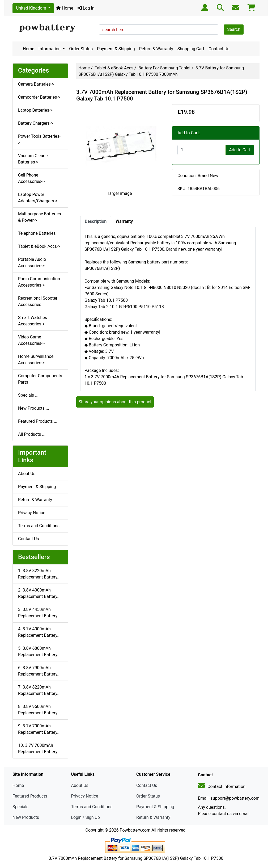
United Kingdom (32, 8)
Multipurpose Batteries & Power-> (40, 217)
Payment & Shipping (116, 49)
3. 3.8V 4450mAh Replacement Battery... (39, 613)
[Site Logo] (54, 28)
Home (65, 8)
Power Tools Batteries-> (39, 139)
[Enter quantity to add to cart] (202, 150)
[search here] (159, 30)
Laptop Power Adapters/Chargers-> (38, 198)
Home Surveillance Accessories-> (36, 360)
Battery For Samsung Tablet (165, 68)
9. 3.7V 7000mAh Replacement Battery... (39, 729)
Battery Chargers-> (36, 123)
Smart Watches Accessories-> (33, 321)
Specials (20, 807)
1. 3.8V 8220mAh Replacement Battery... (39, 574)
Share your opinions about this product (115, 402)
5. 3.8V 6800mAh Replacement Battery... (39, 651)
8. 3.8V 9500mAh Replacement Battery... (39, 710)
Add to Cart (240, 150)
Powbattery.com (135, 830)
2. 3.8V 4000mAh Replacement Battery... (39, 593)
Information (50, 49)
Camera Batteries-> (36, 84)
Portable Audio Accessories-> (32, 263)
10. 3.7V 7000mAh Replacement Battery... (39, 749)
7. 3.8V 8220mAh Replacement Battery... (39, 690)
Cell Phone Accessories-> (31, 178)
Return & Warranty (156, 49)
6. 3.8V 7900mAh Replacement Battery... (39, 671)
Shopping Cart (191, 49)
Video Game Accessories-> (31, 340)
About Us (27, 474)
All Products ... (32, 434)
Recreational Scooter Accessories (38, 301)
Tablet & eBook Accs (114, 68)
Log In (86, 8)
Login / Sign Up (85, 817)
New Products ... (34, 408)
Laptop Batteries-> (35, 110)
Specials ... (28, 395)
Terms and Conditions (39, 526)
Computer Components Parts (40, 379)
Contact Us (219, 49)
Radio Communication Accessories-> (39, 282)
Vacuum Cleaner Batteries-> (34, 159)
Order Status (81, 49)
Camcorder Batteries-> (39, 97)
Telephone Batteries (37, 233)
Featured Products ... (38, 421)
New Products (26, 817)
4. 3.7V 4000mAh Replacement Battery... (39, 632)
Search (234, 29)
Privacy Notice (32, 513)
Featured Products (30, 796)
